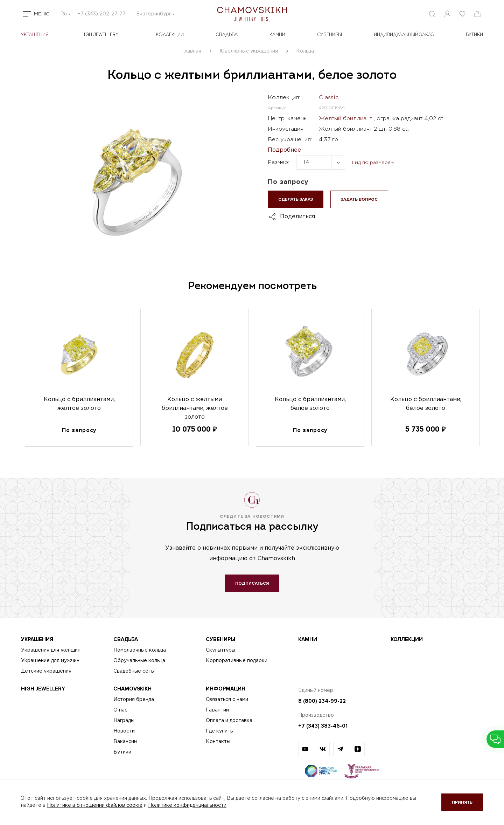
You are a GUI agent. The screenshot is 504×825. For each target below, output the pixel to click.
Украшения (35, 35)
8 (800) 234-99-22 (322, 701)
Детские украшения (46, 671)
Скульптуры (220, 650)
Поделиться (297, 217)
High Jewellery (100, 35)
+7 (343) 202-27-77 (101, 14)
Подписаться (252, 583)
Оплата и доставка (229, 721)
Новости (124, 731)
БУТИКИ (474, 35)
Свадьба (227, 35)
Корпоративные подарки (237, 661)
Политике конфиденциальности (187, 805)
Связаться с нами (227, 700)
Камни (277, 35)
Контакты (218, 742)
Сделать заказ (296, 200)
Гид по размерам (373, 163)
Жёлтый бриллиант (346, 119)
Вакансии (125, 742)
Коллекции (170, 35)
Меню (42, 14)
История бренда (134, 700)
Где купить (219, 731)
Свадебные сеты (134, 671)
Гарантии (217, 710)
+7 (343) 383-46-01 (323, 726)
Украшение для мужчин (50, 661)
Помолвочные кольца (140, 650)
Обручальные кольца (139, 661)
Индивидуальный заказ (404, 35)
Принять (462, 802)
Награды (124, 721)
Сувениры (330, 35)
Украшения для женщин (51, 650)
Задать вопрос (359, 200)
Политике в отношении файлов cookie (95, 805)
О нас (120, 710)
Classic (329, 98)
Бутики (122, 752)
